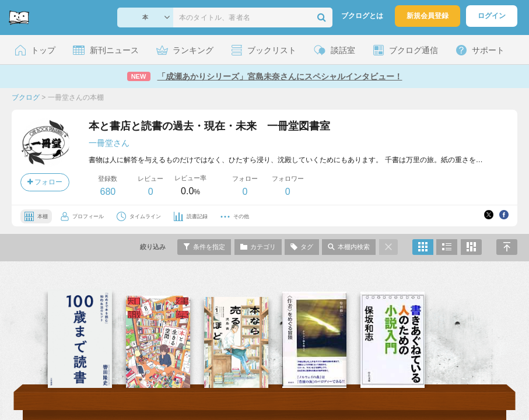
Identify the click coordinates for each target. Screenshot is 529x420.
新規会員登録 (428, 16)
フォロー (45, 182)
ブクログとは (362, 16)
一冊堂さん (109, 143)
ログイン (492, 16)
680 (108, 192)
